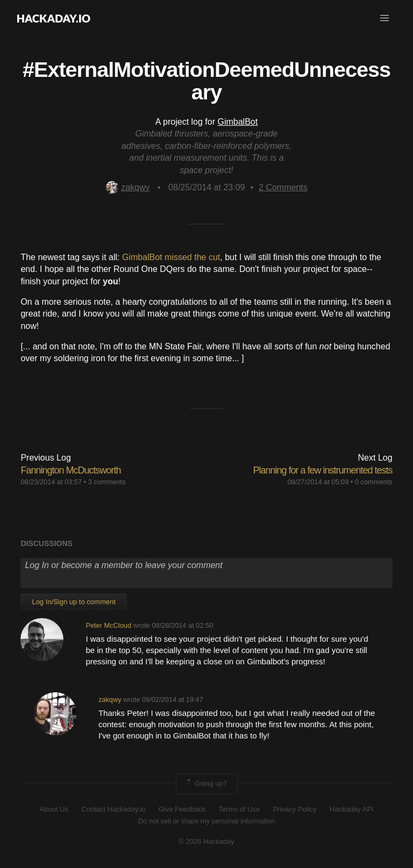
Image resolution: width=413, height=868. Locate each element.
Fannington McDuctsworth (70, 470)
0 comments (374, 482)
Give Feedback (182, 809)
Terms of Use (240, 809)
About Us (54, 809)
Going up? (206, 784)
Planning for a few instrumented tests (322, 470)
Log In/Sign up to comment (73, 602)
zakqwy (127, 187)
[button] (384, 18)
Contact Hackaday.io (113, 809)
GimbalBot (237, 122)
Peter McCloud (108, 625)
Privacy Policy (295, 809)
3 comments (107, 482)
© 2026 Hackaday (206, 841)
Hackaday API (352, 809)
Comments (283, 187)
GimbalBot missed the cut (171, 257)
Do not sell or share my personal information (206, 821)
